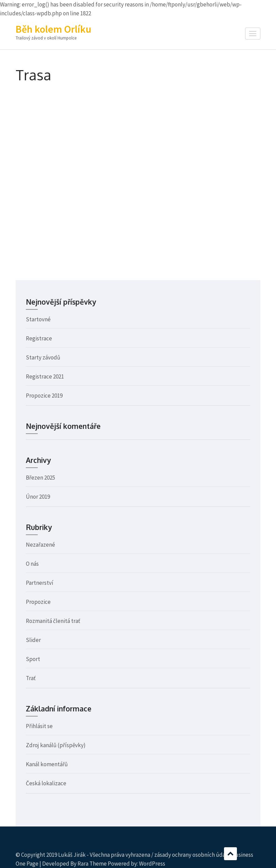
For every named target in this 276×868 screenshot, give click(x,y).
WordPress (152, 864)
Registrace (39, 338)
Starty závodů (43, 357)
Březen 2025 (40, 478)
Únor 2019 (38, 497)
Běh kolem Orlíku (54, 29)
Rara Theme (92, 864)
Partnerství (40, 583)
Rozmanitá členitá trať (53, 621)
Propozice (38, 602)
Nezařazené (40, 545)
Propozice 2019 (44, 396)
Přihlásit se (39, 726)
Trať (31, 678)
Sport (33, 659)
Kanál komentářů (47, 764)
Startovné (38, 319)
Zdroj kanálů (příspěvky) (56, 745)
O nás (32, 564)
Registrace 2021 (45, 376)
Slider (33, 640)
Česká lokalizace (46, 783)
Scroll (230, 854)
